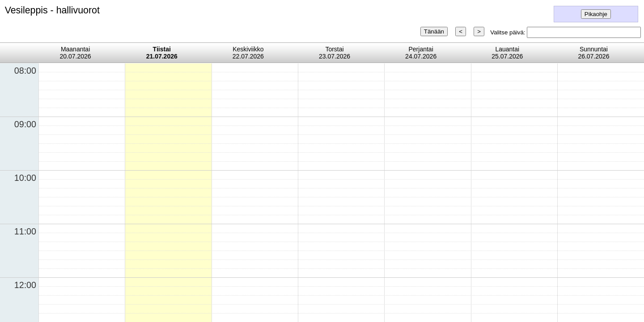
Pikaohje (596, 14)
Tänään (434, 31)
